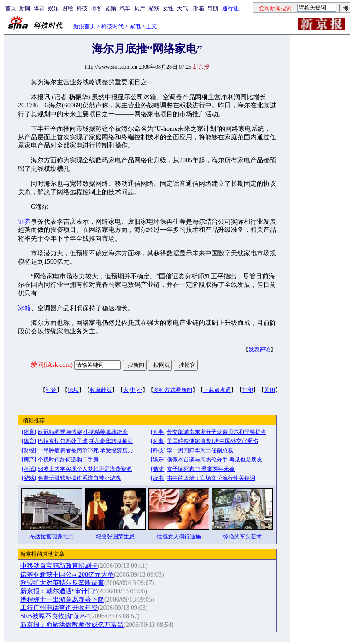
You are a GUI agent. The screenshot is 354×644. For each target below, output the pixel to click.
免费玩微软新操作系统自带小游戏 (79, 478)
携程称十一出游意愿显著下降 (62, 600)
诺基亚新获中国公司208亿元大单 (67, 575)
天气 (183, 8)
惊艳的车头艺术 (242, 537)
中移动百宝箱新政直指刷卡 (59, 566)
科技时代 (112, 26)
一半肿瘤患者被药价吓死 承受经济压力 (86, 450)
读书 (158, 478)
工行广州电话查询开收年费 (59, 608)
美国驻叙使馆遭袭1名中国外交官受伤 (212, 441)
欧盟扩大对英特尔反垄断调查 (62, 583)
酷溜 (158, 469)
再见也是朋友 (246, 460)
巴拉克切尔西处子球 (63, 441)
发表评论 (260, 349)
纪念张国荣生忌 (115, 537)
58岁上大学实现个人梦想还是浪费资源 (85, 469)
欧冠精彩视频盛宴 (60, 432)
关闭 (270, 390)
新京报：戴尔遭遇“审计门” (59, 591)
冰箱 (24, 308)
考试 (29, 469)
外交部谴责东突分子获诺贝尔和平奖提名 (217, 432)
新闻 (25, 8)
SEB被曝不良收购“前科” (55, 616)
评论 (51, 390)
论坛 (73, 390)
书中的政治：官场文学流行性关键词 (211, 478)
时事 (158, 432)
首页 (11, 8)
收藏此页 (101, 390)
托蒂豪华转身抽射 (111, 441)
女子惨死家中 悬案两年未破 (201, 469)
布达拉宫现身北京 (52, 537)
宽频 (111, 8)
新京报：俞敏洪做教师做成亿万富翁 (72, 625)
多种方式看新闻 (173, 390)
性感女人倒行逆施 (179, 537)
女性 (168, 8)
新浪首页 (84, 26)
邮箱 (199, 8)
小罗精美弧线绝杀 (106, 432)
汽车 (125, 8)
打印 (248, 390)
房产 (140, 8)
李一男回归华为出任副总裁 (200, 450)
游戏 (154, 8)
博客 (96, 8)
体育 (39, 8)
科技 (82, 8)
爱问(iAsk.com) (52, 365)
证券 (24, 222)
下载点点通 (217, 390)
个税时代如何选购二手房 (68, 460)
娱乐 (53, 8)
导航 (213, 8)
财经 (68, 8)
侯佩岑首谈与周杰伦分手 (197, 460)
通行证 (230, 8)
